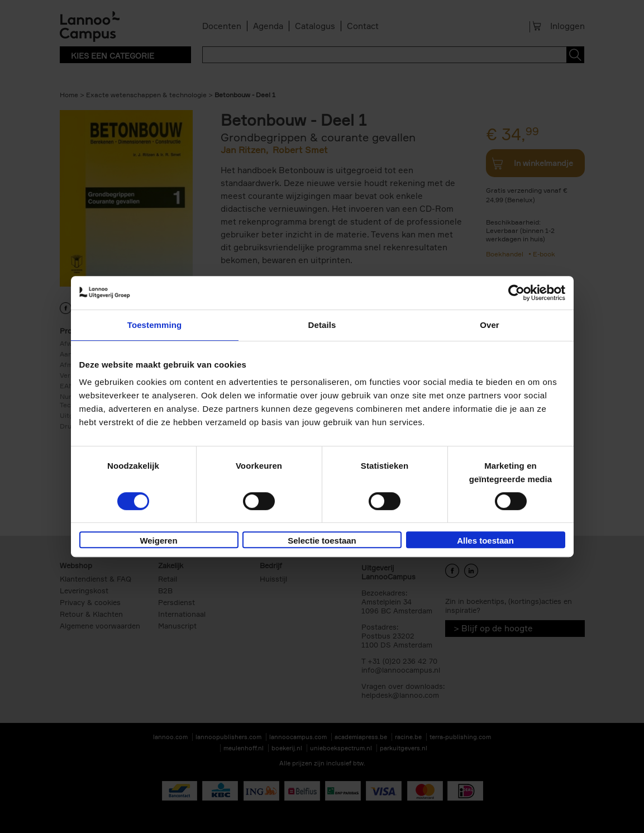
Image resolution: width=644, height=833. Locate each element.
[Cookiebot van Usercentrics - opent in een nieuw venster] (516, 293)
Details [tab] (322, 325)
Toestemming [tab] (155, 325)
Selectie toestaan (322, 541)
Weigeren (158, 541)
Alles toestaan (485, 541)
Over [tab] (490, 325)
